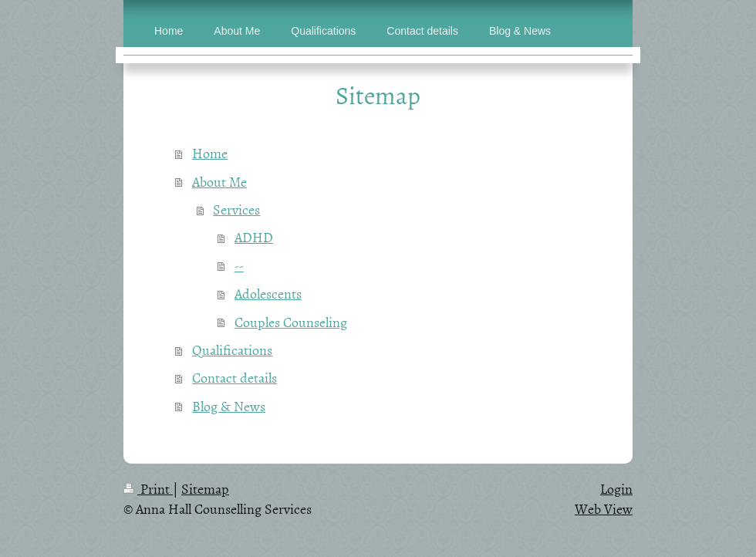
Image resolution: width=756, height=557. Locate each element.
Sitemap (205, 489)
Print (148, 489)
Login (616, 489)
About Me (219, 182)
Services (236, 209)
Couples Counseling (291, 322)
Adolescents (268, 294)
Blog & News (229, 406)
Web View (604, 509)
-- (239, 266)
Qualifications (232, 350)
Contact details (235, 378)
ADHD (254, 237)
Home (210, 153)
